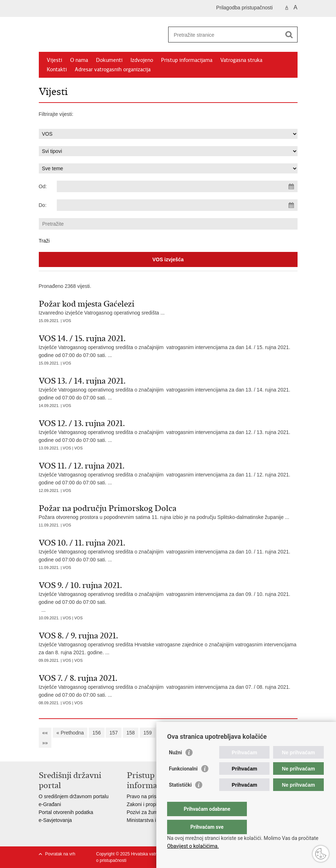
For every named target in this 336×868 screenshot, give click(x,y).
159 (148, 733)
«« (45, 733)
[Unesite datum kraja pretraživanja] (177, 205)
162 (199, 733)
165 (249, 733)
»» (45, 743)
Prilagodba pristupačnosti (245, 8)
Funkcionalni (183, 783)
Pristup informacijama (187, 60)
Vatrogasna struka (241, 60)
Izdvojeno (142, 60)
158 (131, 733)
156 (96, 733)
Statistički (180, 799)
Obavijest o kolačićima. (193, 846)
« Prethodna (70, 733)
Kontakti (57, 69)
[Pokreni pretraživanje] (289, 35)
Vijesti (54, 60)
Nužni (175, 767)
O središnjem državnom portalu (74, 796)
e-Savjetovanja (56, 820)
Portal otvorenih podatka (66, 812)
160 (164, 733)
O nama (79, 60)
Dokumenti (109, 60)
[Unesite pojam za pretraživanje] (225, 35)
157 (113, 733)
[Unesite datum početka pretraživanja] (177, 186)
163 (215, 733)
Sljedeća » (274, 733)
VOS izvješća (168, 259)
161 (181, 733)
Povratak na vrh (60, 854)
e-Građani (50, 804)
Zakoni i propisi (144, 804)
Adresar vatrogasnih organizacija (113, 69)
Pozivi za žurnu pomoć (152, 812)
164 (232, 733)
